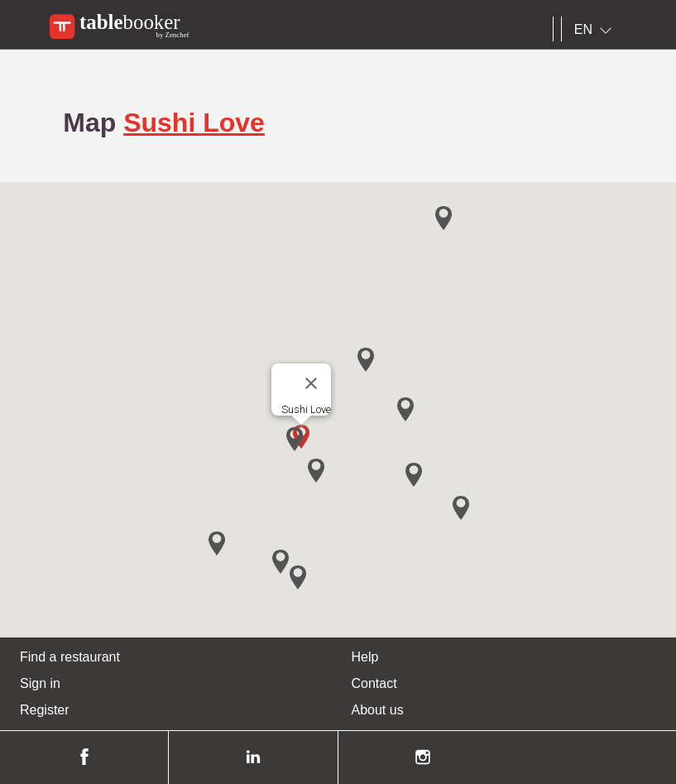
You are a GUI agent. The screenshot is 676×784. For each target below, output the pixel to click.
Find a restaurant (70, 657)
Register (45, 710)
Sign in (40, 683)
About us (378, 710)
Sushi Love (194, 123)
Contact (374, 683)
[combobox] (596, 30)
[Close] (311, 383)
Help (365, 657)
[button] (295, 439)
